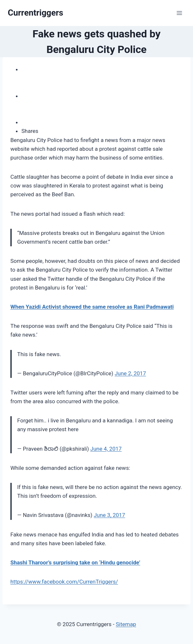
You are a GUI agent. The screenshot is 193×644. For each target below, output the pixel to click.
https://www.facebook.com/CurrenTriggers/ (64, 582)
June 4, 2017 (106, 449)
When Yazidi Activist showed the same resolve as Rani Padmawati (92, 307)
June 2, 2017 (130, 373)
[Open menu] (179, 13)
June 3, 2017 (109, 515)
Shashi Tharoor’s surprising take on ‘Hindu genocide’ (75, 562)
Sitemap (126, 624)
